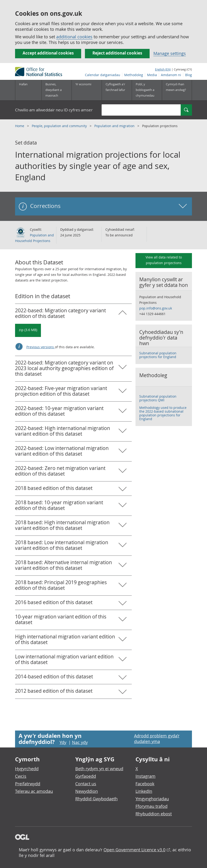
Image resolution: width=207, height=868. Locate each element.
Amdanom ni (171, 75)
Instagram (145, 776)
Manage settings (170, 53)
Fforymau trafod (151, 806)
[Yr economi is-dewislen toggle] (87, 90)
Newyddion (87, 791)
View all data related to (164, 260)
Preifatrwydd (28, 784)
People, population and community (60, 126)
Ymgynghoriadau (152, 799)
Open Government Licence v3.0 (134, 850)
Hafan (23, 84)
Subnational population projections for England (158, 355)
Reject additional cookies (117, 53)
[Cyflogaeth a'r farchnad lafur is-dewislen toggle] (117, 90)
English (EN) (163, 69)
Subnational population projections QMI (158, 398)
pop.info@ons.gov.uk (156, 308)
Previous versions (41, 347)
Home (20, 126)
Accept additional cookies (48, 53)
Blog (189, 75)
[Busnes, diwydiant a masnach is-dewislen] (56, 90)
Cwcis (21, 776)
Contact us (86, 784)
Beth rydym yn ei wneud (99, 769)
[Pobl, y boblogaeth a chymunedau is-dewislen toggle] (147, 90)
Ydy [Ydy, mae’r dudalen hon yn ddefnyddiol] (63, 742)
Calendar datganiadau (103, 75)
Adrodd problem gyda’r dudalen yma (157, 739)
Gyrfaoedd (86, 776)
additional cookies (74, 37)
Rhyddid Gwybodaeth (96, 799)
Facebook (145, 784)
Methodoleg (134, 75)
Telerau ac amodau (34, 791)
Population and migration (115, 126)
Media (152, 75)
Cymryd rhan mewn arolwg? (176, 87)
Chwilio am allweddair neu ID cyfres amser (54, 110)
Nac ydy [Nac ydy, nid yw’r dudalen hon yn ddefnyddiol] (80, 742)
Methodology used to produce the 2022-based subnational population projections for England (163, 413)
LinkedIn (144, 791)
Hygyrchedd (27, 769)
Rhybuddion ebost (154, 814)
